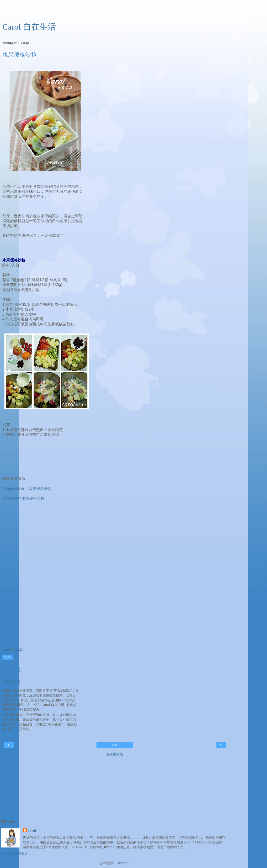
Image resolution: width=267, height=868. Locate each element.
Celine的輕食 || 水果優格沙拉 (27, 489)
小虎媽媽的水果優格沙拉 (23, 498)
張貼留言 (11, 681)
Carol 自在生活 (29, 27)
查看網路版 (115, 754)
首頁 (115, 745)
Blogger (123, 863)
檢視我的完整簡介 (15, 853)
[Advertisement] (115, 13)
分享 (8, 657)
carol (32, 831)
